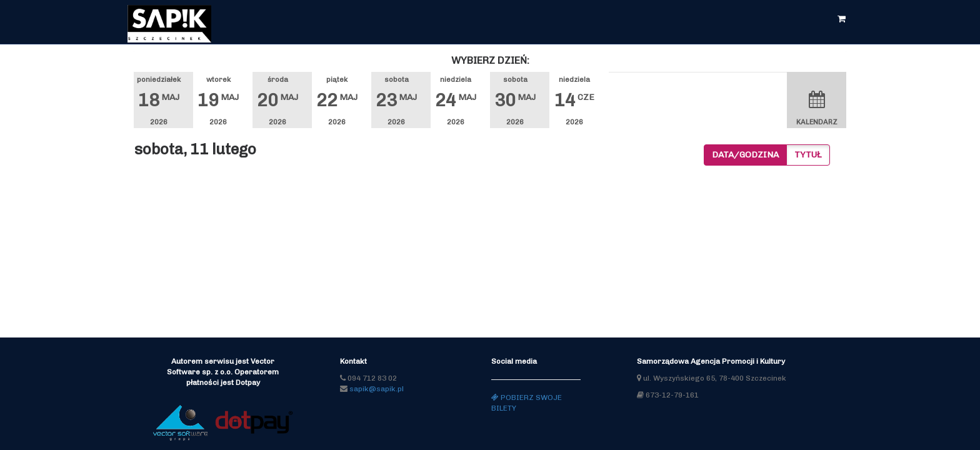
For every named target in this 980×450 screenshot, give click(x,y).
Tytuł (808, 155)
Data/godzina (745, 155)
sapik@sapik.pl (377, 389)
